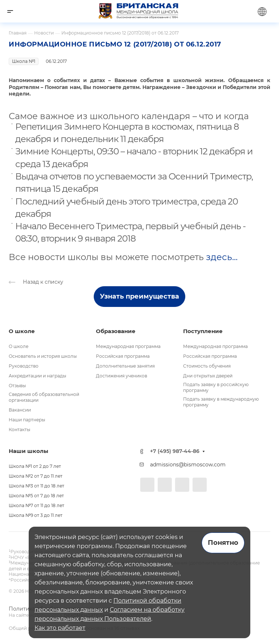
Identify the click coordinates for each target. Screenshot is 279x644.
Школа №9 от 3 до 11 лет (36, 515)
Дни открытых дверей (208, 376)
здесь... (222, 257)
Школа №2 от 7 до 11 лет (36, 476)
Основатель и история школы (43, 356)
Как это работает (60, 628)
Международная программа (128, 346)
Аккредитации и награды (37, 376)
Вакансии (20, 410)
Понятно (223, 543)
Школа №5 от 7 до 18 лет (36, 496)
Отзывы (17, 386)
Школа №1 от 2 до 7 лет (35, 466)
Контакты (19, 430)
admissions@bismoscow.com (188, 465)
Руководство (24, 366)
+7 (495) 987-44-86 (175, 451)
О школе (19, 346)
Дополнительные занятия (125, 366)
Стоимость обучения (207, 366)
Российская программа (123, 356)
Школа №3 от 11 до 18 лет (37, 486)
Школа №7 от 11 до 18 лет (37, 505)
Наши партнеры (27, 420)
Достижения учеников (122, 376)
